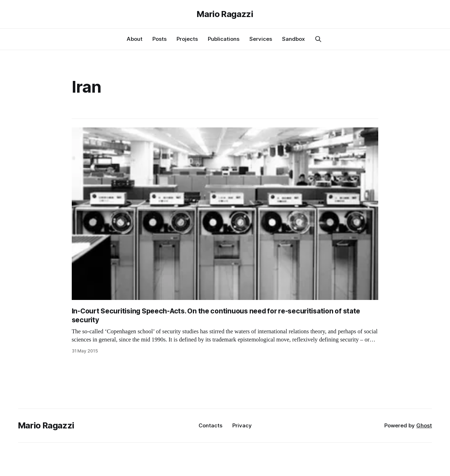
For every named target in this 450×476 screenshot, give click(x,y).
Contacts (210, 425)
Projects (187, 39)
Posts (159, 39)
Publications (224, 39)
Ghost (424, 425)
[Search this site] (318, 39)
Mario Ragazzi (225, 14)
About (135, 39)
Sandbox (293, 39)
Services (261, 39)
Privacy (242, 425)
